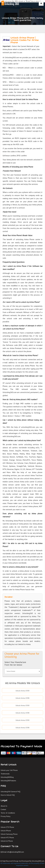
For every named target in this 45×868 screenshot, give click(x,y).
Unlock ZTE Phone (7, 827)
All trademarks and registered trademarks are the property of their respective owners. (22, 864)
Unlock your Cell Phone (9, 770)
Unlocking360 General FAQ (10, 792)
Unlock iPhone (6, 831)
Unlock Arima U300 (22, 691)
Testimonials (5, 774)
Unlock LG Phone (7, 841)
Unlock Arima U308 (22, 698)
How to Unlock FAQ (8, 795)
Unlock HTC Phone (7, 838)
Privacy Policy (6, 816)
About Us (4, 806)
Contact (3, 809)
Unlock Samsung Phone (9, 834)
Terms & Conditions (8, 813)
